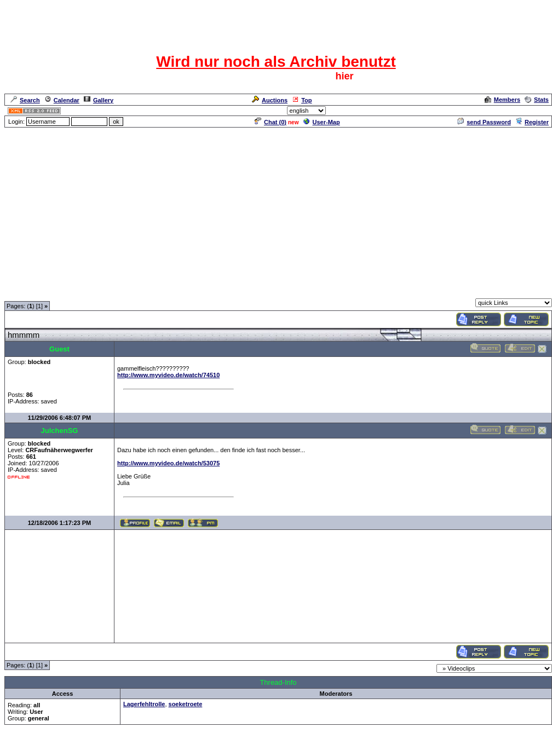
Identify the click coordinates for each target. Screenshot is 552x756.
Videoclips (123, 292)
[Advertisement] (276, 205)
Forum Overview (28, 292)
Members (502, 100)
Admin (539, 111)
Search (25, 100)
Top (302, 100)
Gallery (99, 100)
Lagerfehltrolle (144, 704)
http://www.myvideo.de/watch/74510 (168, 375)
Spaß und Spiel (80, 292)
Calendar (62, 100)
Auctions (270, 100)
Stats (537, 100)
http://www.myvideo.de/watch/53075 (168, 463)
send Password (484, 122)
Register (532, 122)
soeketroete (186, 704)
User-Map (322, 122)
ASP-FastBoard (251, 749)
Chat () (271, 122)
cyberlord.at (336, 749)
